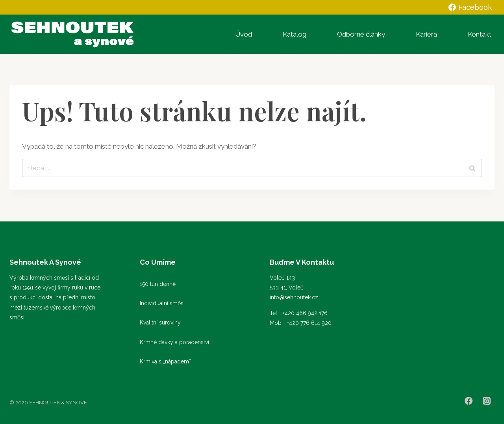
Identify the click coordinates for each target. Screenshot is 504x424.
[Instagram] (487, 401)
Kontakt (480, 34)
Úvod (244, 34)
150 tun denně (158, 284)
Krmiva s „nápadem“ (165, 361)
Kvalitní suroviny (160, 323)
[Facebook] (469, 401)
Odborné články (361, 34)
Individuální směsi (162, 303)
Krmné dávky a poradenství (174, 342)
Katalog (295, 34)
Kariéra (426, 34)
